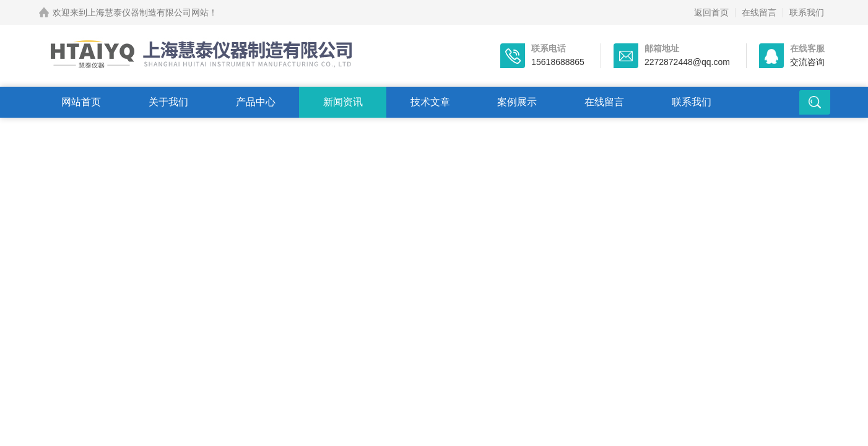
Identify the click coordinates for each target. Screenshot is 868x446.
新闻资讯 (343, 102)
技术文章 (430, 102)
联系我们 (807, 12)
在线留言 (759, 12)
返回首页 (711, 12)
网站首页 (81, 102)
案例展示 (517, 102)
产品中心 (256, 102)
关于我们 (168, 102)
